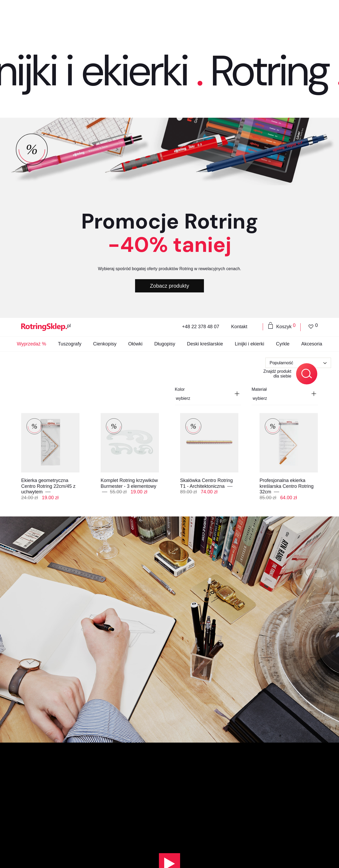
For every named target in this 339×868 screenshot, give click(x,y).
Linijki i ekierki (250, 15)
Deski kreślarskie (205, 15)
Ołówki (135, 15)
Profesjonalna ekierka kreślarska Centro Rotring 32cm (287, 149)
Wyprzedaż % (31, 15)
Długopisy (165, 15)
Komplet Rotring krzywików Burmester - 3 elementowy (129, 147)
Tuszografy (70, 15)
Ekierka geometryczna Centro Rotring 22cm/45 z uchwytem (48, 149)
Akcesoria (312, 15)
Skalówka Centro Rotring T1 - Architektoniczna (206, 147)
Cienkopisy (105, 15)
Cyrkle (283, 15)
